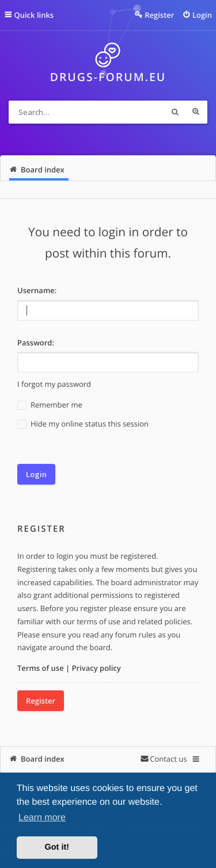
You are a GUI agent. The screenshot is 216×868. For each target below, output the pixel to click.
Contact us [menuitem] (168, 759)
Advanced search (196, 112)
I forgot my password (54, 384)
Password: (36, 343)
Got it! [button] (57, 847)
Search (175, 112)
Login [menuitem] (202, 15)
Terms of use (41, 668)
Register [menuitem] (159, 15)
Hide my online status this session (83, 424)
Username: (37, 290)
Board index (43, 759)
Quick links (34, 15)
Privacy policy (96, 668)
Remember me (50, 405)
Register (41, 701)
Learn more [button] (42, 818)
